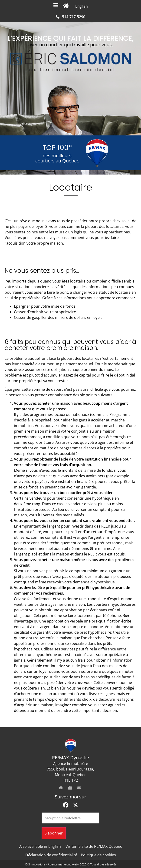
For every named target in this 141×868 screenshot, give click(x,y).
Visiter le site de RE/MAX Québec (94, 846)
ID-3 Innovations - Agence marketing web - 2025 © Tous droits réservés (71, 864)
